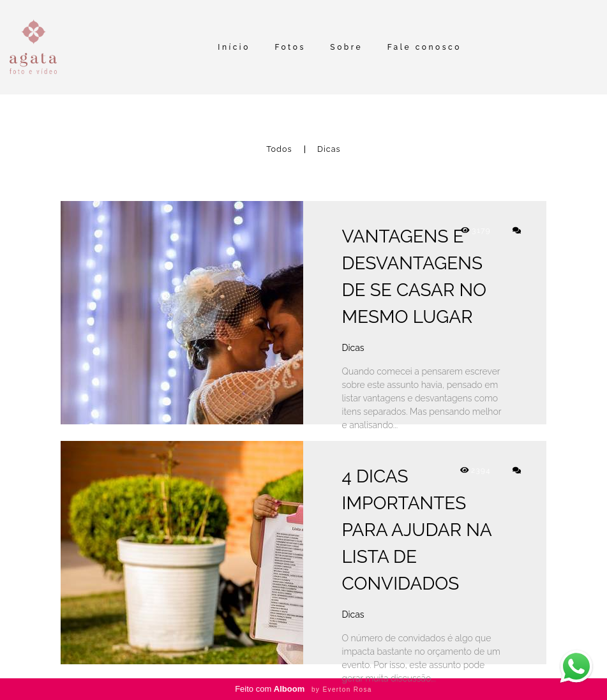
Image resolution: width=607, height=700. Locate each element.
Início (234, 47)
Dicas (329, 150)
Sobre (346, 47)
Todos (279, 150)
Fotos (290, 47)
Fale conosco (424, 47)
